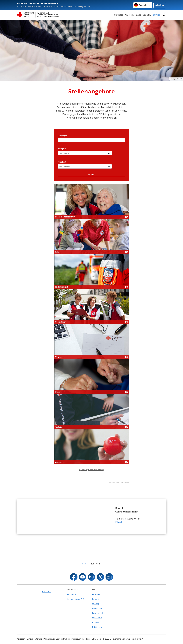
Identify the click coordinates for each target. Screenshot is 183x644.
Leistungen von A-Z (75, 599)
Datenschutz (98, 608)
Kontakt (96, 599)
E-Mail (119, 530)
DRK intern (97, 627)
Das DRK (147, 15)
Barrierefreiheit (99, 613)
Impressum (97, 618)
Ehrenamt (46, 592)
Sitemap (96, 604)
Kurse (138, 15)
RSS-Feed (96, 622)
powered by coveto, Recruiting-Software (119, 483)
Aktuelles (119, 15)
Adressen (96, 594)
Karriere (156, 15)
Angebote (129, 15)
